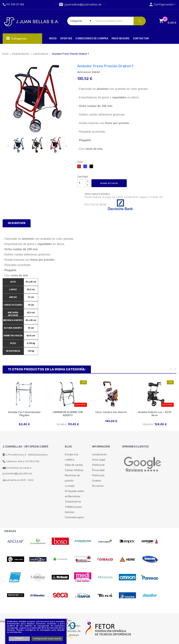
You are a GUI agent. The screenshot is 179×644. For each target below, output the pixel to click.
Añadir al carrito (109, 183)
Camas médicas (74, 470)
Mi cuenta (98, 486)
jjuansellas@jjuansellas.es (17, 474)
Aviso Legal (99, 460)
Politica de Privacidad (98, 468)
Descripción (17, 223)
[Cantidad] (81, 183)
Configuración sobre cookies (48, 639)
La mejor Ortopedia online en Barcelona (74, 491)
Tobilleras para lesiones (73, 510)
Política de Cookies (98, 478)
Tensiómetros (73, 502)
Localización (99, 455)
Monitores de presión (72, 478)
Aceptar (20, 638)
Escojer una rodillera (72, 457)
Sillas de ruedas (74, 465)
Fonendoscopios (74, 517)
